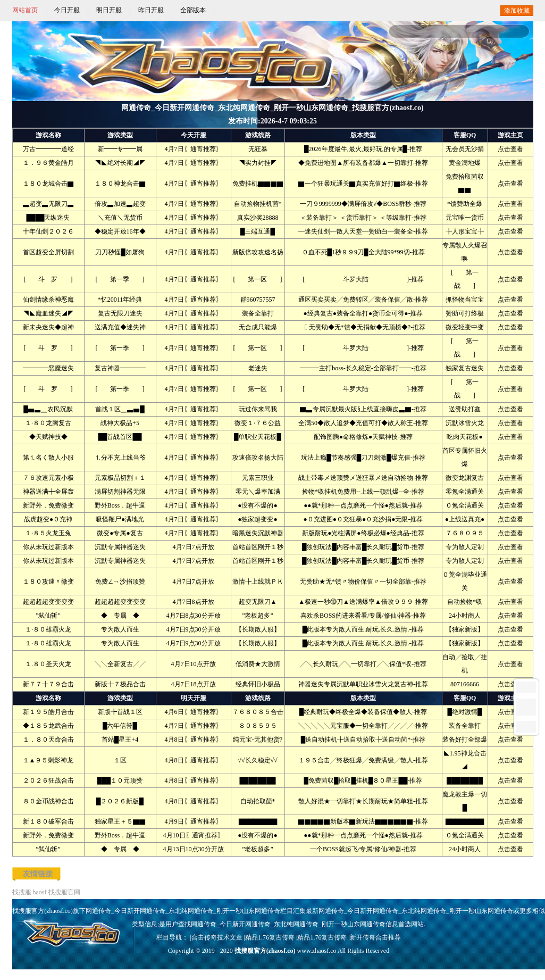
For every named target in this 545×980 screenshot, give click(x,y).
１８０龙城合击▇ (48, 184)
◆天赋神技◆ (48, 437)
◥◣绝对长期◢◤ (120, 163)
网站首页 (25, 10)
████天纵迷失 (48, 218)
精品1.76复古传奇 (270, 937)
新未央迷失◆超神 (48, 327)
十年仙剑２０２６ (48, 231)
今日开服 (67, 10)
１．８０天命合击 (48, 740)
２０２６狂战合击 (48, 780)
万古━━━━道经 (48, 149)
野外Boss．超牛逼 (120, 505)
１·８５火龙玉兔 (48, 533)
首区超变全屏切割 (48, 252)
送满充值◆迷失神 (120, 327)
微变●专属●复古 (120, 533)
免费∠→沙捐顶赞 (120, 582)
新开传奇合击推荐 (375, 937)
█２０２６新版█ (120, 801)
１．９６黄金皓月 (48, 163)
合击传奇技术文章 (217, 937)
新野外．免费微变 (48, 505)
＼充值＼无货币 (120, 218)
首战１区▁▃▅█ (120, 409)
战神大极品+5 (120, 423)
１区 (120, 760)
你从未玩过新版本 (48, 547)
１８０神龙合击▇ (120, 184)
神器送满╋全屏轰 (48, 492)
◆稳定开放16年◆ (120, 231)
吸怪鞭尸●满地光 (120, 519)
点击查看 (510, 149)
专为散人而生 (120, 629)
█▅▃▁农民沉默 (48, 409)
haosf (40, 892)
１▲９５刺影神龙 (48, 760)
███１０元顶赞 (120, 780)
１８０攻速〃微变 (48, 582)
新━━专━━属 (120, 149)
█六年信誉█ (120, 726)
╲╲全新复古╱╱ (120, 664)
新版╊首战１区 (120, 712)
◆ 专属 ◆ (120, 616)
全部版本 (193, 10)
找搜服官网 (64, 892)
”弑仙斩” (48, 616)
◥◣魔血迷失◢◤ (48, 313)
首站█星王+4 (120, 740)
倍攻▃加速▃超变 (120, 204)
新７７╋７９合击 (48, 684)
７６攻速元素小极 (48, 478)
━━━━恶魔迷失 (48, 368)
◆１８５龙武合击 (48, 726)
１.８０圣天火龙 (48, 664)
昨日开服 (151, 10)
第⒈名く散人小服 (48, 458)
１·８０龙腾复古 (48, 423)
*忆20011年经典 (120, 300)
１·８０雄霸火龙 (48, 629)
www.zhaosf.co (317, 951)
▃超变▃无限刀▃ (48, 204)
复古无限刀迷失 (120, 313)
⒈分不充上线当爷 (120, 458)
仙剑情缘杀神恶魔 (48, 300)
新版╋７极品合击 (120, 684)
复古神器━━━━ (120, 368)
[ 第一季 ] (120, 279)
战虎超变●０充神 (48, 519)
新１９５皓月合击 (48, 712)
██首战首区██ (120, 437)
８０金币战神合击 (48, 801)
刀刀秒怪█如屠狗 (120, 252)
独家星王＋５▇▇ (120, 821)
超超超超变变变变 (48, 602)
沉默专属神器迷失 (120, 547)
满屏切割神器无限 (120, 492)
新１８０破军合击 (48, 821)
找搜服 (22, 892)
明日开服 (109, 10)
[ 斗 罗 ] (48, 279)
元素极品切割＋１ (120, 478)
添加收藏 (517, 11)
